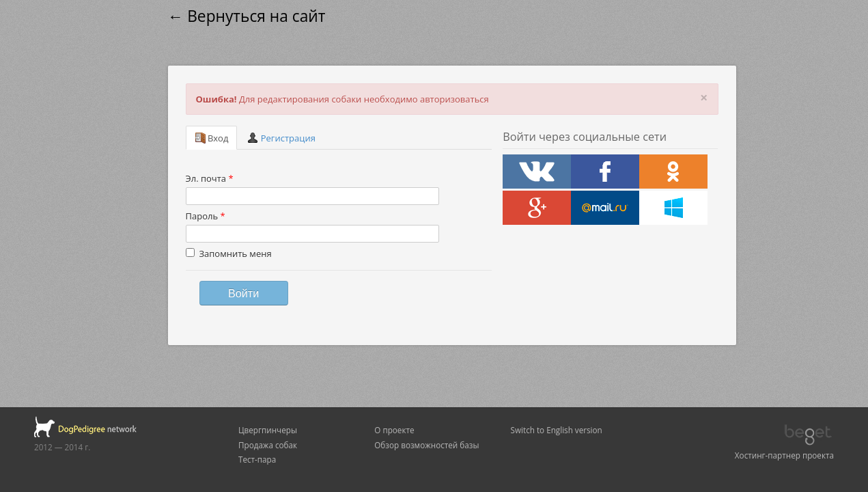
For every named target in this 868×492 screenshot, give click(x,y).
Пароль (206, 216)
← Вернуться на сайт (247, 16)
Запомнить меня (229, 254)
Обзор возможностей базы (426, 445)
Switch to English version (557, 430)
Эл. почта (210, 178)
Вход (212, 138)
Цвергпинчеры (268, 430)
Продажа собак (268, 445)
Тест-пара (257, 459)
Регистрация (281, 138)
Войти (243, 293)
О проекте (394, 430)
